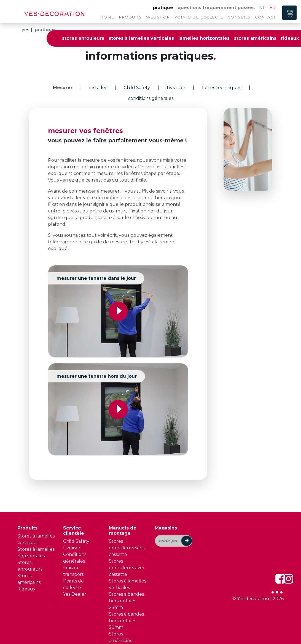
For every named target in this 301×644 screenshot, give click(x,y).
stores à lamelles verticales (141, 38)
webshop (158, 17)
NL (262, 8)
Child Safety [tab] (137, 88)
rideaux (290, 38)
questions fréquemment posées (216, 8)
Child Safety (76, 539)
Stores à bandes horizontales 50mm (126, 618)
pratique (163, 8)
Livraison (72, 546)
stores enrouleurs (83, 38)
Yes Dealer (75, 592)
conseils (239, 17)
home (107, 17)
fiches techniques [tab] (222, 88)
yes (25, 30)
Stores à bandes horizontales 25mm (126, 599)
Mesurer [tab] (63, 88)
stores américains (255, 38)
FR (273, 8)
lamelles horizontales (204, 38)
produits (130, 17)
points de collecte (199, 17)
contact (265, 17)
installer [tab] (98, 88)
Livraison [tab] (176, 88)
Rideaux (26, 587)
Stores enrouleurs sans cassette (127, 546)
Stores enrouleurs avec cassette (127, 566)
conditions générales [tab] (151, 98)
